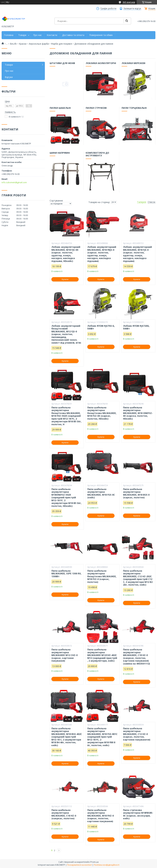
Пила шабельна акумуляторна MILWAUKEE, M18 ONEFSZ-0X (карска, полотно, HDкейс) (138, 413)
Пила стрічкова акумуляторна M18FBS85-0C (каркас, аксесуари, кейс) (138, 814)
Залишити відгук (132, 9)
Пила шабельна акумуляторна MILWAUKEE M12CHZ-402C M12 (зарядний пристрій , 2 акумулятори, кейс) (102, 655)
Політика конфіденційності (107, 865)
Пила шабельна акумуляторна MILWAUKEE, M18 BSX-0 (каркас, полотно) (136, 493)
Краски (23, 44)
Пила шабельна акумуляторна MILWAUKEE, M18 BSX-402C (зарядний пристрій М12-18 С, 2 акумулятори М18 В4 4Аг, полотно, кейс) (67, 737)
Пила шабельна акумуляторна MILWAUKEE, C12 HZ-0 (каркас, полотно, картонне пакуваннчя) (137, 734)
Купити (65, 279)
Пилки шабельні (60, 108)
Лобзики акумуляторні (101, 63)
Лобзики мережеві (134, 63)
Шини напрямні (60, 153)
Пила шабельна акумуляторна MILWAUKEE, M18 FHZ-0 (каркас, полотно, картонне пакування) (101, 816)
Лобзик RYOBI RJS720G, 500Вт (136, 327)
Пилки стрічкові (96, 108)
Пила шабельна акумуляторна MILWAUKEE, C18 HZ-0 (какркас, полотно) (64, 814)
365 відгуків (129, 2)
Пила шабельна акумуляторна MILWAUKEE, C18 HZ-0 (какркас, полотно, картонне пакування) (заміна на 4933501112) (136, 657)
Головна (9, 35)
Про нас (37, 35)
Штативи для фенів (62, 63)
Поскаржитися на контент (79, 865)
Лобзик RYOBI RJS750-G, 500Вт (101, 327)
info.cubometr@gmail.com (14, 182)
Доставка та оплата (73, 35)
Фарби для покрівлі (62, 44)
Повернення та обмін (101, 35)
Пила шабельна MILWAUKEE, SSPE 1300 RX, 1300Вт (66, 574)
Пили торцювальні (134, 108)
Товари (22, 35)
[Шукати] (127, 21)
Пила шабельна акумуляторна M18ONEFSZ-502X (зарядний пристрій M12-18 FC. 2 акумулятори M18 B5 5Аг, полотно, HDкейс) (66, 498)
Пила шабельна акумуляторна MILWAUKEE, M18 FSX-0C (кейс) (101, 493)
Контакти (52, 35)
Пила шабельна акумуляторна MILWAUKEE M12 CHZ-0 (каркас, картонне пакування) (64, 655)
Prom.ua (94, 862)
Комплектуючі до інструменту (97, 154)
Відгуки (9, 77)
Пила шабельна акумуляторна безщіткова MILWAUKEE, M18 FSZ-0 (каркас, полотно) (102, 576)
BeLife (13, 44)
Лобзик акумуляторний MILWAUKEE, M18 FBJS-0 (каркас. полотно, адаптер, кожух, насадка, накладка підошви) (102, 254)
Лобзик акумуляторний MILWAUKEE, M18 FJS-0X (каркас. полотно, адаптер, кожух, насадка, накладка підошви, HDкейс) (66, 254)
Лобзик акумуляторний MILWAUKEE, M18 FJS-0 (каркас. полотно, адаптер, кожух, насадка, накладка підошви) (137, 254)
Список (152, 202)
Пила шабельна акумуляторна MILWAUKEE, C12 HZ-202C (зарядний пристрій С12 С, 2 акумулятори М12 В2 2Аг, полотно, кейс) (138, 578)
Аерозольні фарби (39, 44)
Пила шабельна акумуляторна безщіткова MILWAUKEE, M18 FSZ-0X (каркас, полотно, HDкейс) (102, 413)
